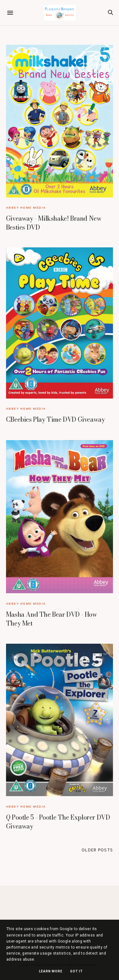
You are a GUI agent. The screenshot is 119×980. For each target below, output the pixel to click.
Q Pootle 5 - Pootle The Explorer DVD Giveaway (58, 822)
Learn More (51, 971)
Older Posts (97, 850)
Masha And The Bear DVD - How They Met (52, 619)
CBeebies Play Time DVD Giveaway (56, 419)
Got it (76, 971)
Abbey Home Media (26, 208)
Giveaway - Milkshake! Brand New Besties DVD (54, 223)
